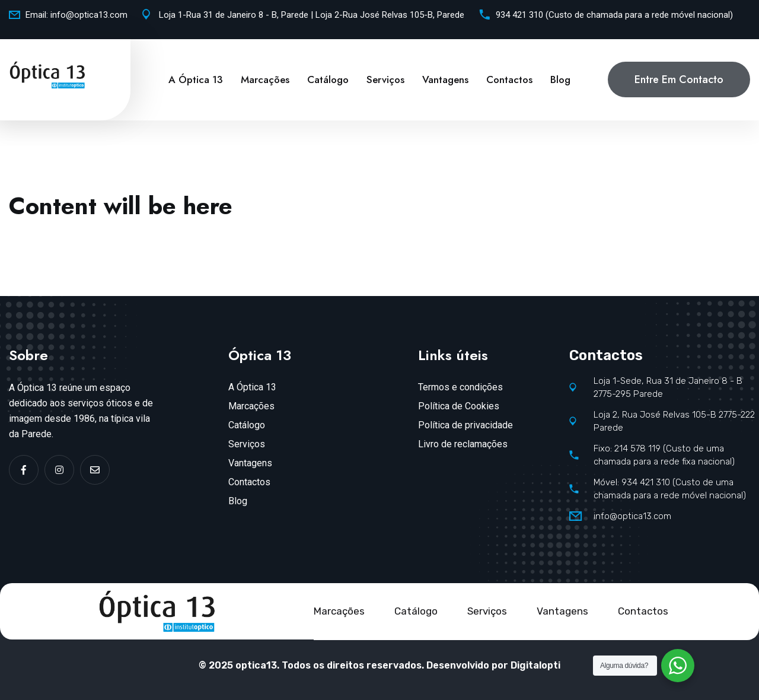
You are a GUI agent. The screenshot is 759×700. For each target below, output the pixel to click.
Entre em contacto (679, 79)
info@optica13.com (89, 15)
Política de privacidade (465, 425)
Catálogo (328, 79)
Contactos (509, 79)
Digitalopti (535, 665)
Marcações (265, 79)
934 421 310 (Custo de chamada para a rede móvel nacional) (614, 15)
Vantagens (445, 79)
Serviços (385, 79)
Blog (560, 79)
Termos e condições (460, 387)
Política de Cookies (459, 406)
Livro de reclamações (463, 444)
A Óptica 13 (196, 79)
